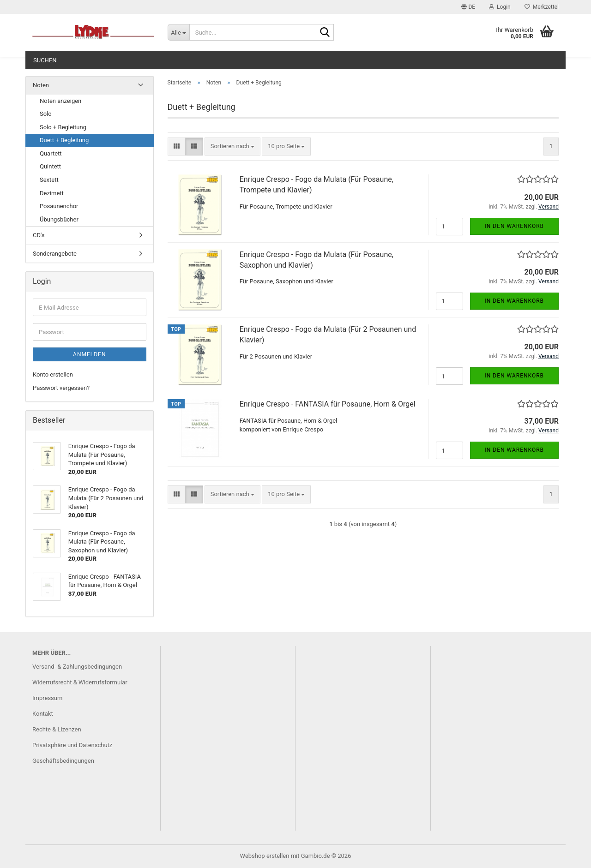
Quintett (50, 166)
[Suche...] (178, 32)
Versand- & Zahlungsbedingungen (77, 667)
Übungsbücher (59, 219)
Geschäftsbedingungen (63, 761)
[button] (468, 7)
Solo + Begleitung (63, 127)
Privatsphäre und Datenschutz (72, 745)
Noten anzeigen (60, 101)
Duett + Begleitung (64, 140)
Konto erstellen (53, 374)
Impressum (47, 698)
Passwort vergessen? (61, 388)
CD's (39, 235)
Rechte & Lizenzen (57, 729)
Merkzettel (542, 7)
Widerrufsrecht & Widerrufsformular (80, 682)
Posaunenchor (59, 206)
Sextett (49, 180)
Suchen (45, 60)
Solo (46, 114)
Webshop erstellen (265, 856)
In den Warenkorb (515, 226)
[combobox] (232, 147)
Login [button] (500, 7)
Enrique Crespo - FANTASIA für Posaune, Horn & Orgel (328, 404)
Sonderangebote (55, 254)
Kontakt (43, 714)
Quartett (51, 153)
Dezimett (52, 193)
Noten (41, 85)
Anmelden (89, 354)
